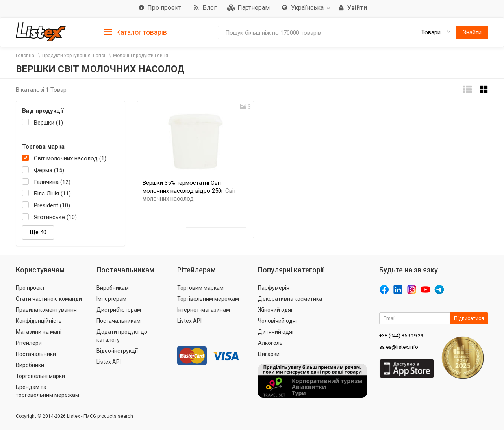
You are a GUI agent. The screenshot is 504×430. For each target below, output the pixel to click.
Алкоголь (270, 343)
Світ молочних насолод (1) (70, 158)
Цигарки (269, 354)
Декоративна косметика (290, 299)
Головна (25, 56)
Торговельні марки (40, 376)
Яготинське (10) (55, 217)
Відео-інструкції (117, 351)
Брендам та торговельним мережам (47, 391)
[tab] (135, 32)
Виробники (30, 365)
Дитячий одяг (276, 332)
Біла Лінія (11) (52, 194)
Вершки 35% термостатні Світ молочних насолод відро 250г (189, 191)
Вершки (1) (48, 123)
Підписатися (469, 318)
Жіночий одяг (276, 310)
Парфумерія (274, 288)
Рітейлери (29, 343)
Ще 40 (38, 232)
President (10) (52, 205)
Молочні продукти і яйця (141, 56)
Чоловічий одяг (278, 321)
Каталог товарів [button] (135, 32)
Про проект (30, 288)
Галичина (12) (52, 182)
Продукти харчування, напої (74, 56)
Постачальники (36, 354)
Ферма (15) (49, 170)
